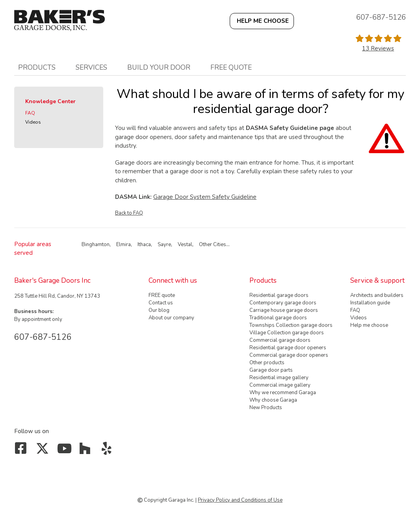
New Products (266, 408)
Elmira (124, 245)
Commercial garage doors (280, 340)
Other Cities (213, 245)
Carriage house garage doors (284, 310)
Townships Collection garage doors (291, 325)
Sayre (164, 245)
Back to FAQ (129, 213)
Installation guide (370, 303)
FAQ (30, 113)
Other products (267, 363)
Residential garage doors (279, 295)
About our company (171, 318)
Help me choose (369, 325)
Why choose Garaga (273, 400)
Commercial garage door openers (289, 355)
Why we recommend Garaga (283, 393)
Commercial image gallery (280, 385)
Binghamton (96, 245)
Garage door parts (271, 370)
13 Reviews (378, 48)
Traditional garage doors (278, 318)
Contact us (161, 303)
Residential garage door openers (288, 348)
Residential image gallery (279, 378)
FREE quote (231, 67)
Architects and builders (377, 295)
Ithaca (144, 245)
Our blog (159, 310)
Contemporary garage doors (283, 303)
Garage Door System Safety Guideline (205, 197)
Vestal (185, 245)
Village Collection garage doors (287, 333)
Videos (33, 122)
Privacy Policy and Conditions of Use (240, 500)
